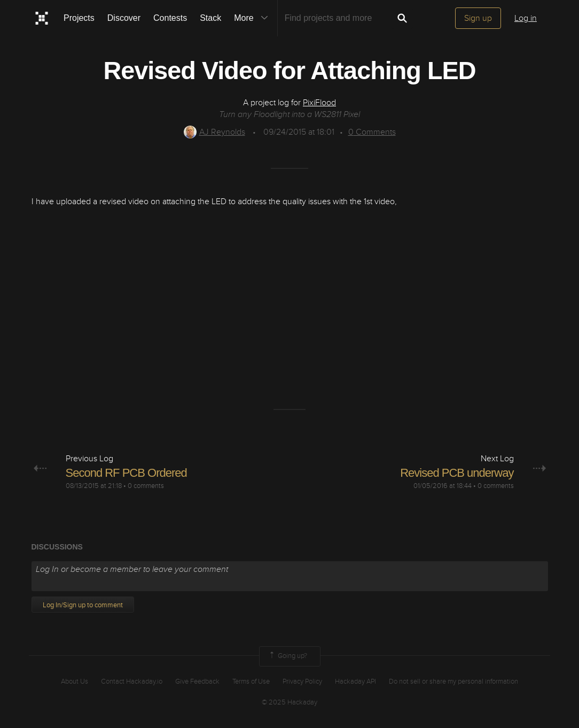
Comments (372, 132)
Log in (526, 18)
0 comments (146, 486)
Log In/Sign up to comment (83, 605)
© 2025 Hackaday (289, 702)
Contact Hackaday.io (132, 681)
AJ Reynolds (214, 132)
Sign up (478, 18)
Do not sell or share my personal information (453, 681)
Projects (79, 18)
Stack (210, 18)
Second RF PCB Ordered (126, 473)
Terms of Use (251, 681)
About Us (75, 681)
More (253, 18)
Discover (124, 18)
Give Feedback (197, 681)
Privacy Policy (302, 681)
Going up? (287, 656)
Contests (170, 18)
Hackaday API (355, 681)
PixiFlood (319, 103)
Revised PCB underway (457, 473)
